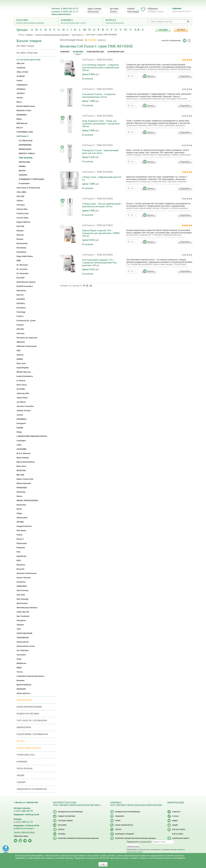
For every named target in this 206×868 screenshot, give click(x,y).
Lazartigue (21, 440)
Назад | (21, 35)
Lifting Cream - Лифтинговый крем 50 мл (102, 178)
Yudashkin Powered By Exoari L (31, 676)
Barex (19, 102)
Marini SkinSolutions (26, 462)
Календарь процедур (125, 834)
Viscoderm (21, 655)
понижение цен (116, 52)
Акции (20, 775)
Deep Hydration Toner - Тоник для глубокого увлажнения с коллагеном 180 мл (101, 124)
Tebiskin (20, 625)
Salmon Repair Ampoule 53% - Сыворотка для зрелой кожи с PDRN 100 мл (101, 233)
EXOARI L (21, 303)
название (78, 52)
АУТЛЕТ (181, 30)
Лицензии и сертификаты (32, 789)
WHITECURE (24, 162)
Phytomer (21, 548)
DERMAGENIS (25, 149)
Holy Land (21, 363)
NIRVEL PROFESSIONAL (27, 500)
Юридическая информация (70, 812)
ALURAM (21, 76)
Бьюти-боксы (24, 700)
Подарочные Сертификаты (32, 734)
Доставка (114, 9)
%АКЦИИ (163, 30)
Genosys (20, 333)
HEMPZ (20, 359)
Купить (151, 76)
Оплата (113, 12)
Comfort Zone (23, 213)
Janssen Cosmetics (25, 406)
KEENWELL (22, 419)
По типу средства (27, 53)
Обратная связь (21, 836)
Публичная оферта (181, 838)
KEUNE (20, 428)
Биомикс (21, 680)
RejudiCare (21, 556)
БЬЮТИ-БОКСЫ (24, 685)
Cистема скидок (65, 821)
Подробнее (185, 76)
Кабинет (131, 9)
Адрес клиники (94, 9)
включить (102, 40)
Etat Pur (20, 295)
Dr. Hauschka (22, 273)
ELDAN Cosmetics (25, 286)
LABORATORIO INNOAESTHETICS (32, 436)
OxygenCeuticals (24, 526)
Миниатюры (24, 727)
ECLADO (20, 278)
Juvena (20, 415)
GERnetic (21, 342)
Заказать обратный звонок (61, 14)
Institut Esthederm (25, 376)
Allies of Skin (22, 72)
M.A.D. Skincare (24, 453)
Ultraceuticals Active (26, 646)
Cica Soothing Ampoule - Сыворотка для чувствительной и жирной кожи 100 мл (101, 67)
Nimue (19, 496)
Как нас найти (179, 829)
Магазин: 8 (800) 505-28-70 (65, 8)
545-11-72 (23, 822)
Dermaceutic (22, 243)
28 (87, 285)
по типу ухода (25, 46)
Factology (21, 312)
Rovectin (20, 569)
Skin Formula (22, 590)
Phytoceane (22, 543)
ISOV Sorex (22, 385)
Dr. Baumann (22, 265)
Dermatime (21, 252)
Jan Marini (21, 402)
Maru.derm (21, 466)
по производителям (28, 60)
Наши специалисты (124, 825)
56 (91, 285)
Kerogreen (21, 423)
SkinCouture (22, 603)
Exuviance (21, 308)
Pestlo (19, 535)
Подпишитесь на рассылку (139, 842)
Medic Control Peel (25, 479)
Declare (20, 239)
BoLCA (20, 128)
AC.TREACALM (25, 141)
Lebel (19, 445)
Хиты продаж (25, 768)
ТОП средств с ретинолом (32, 720)
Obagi (19, 513)
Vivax (19, 659)
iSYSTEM (21, 389)
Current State (22, 218)
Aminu (19, 80)
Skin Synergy (22, 599)
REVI (19, 560)
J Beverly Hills (23, 393)
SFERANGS (22, 586)
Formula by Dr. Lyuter (26, 321)
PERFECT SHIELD (27, 153)
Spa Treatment (23, 616)
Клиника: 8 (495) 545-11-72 (65, 11)
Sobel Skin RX (23, 612)
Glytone (20, 355)
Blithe (19, 119)
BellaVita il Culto (24, 110)
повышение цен (95, 52)
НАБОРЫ (23, 175)
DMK (19, 261)
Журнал (125, 22)
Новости (176, 812)
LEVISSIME (21, 449)
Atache (20, 98)
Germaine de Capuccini (27, 338)
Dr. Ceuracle (22, 269)
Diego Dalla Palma (25, 256)
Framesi (20, 325)
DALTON (20, 226)
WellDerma (21, 663)
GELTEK (20, 329)
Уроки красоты (23, 693)
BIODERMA (22, 115)
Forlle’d (20, 316)
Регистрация (133, 12)
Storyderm (21, 620)
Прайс (118, 821)
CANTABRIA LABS (25, 132)
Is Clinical (21, 381)
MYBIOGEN (22, 488)
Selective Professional (26, 573)
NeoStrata (21, 492)
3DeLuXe (21, 63)
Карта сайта (178, 834)
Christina (21, 205)
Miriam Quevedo (24, 483)
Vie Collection (23, 650)
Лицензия (120, 816)
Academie (21, 68)
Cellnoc (20, 201)
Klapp (19, 432)
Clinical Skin (22, 209)
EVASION (21, 299)
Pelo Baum (21, 530)
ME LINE (20, 475)
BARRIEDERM (25, 145)
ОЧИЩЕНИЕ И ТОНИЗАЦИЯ (31, 179)
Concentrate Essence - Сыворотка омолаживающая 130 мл (99, 96)
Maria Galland (23, 458)
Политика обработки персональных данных (78, 838)
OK (103, 864)
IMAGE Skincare (24, 372)
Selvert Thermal (24, 578)
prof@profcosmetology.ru (24, 828)
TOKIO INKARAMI (24, 633)
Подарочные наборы (29, 748)
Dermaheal (21, 248)
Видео (175, 821)
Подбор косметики (28, 714)
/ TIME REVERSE (104, 60)
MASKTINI (21, 470)
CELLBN (20, 196)
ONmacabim (22, 518)
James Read (22, 398)
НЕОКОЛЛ (21, 689)
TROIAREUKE (23, 638)
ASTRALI (21, 93)
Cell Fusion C (88, 60)
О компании (24, 183)
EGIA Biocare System (26, 282)
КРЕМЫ (22, 166)
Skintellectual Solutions (27, 608)
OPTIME (20, 522)
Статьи (175, 816)
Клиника (81, 22)
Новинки (65, 52)
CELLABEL (21, 192)
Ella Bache (21, 291)
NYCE (19, 509)
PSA (18, 552)
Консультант (93, 12)
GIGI (18, 351)
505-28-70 (23, 811)
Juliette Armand (24, 411)
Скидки (21, 782)
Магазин (36, 22)
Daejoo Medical (23, 222)
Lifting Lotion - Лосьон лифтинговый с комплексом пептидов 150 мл (102, 205)
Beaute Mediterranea (26, 106)
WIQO (19, 668)
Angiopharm (22, 85)
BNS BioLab (22, 123)
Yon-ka (20, 672)
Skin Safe (21, 595)
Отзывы (62, 834)
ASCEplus (21, 89)
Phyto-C (20, 539)
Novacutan (21, 505)
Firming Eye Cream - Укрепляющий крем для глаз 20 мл (100, 152)
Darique (20, 231)
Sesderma (21, 582)
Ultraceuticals (23, 642)
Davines (20, 235)
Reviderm (21, 565)
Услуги (118, 829)
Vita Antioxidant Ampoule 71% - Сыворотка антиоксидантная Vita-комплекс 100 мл (100, 263)
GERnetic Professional (27, 346)
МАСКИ (22, 171)
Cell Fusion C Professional (28, 188)
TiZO (19, 629)
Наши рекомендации (29, 707)
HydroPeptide (23, 368)
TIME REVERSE (26, 158)
